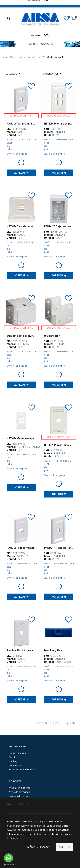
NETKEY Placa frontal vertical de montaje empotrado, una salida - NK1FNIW (59, 445)
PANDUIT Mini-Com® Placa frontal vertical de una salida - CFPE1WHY (21, 124)
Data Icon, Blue (53, 650)
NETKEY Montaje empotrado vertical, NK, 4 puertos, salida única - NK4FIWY (59, 124)
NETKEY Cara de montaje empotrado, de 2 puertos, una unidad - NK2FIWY (21, 226)
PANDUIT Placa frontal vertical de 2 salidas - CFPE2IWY (21, 548)
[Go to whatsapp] (9, 858)
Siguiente (70, 723)
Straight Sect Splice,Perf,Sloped (21, 336)
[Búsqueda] (67, 72)
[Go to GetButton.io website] (9, 865)
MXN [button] (47, 35)
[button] (52, 74)
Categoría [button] (12, 73)
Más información (38, 847)
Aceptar (64, 847)
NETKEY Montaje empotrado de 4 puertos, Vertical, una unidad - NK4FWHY (21, 438)
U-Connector (52, 336)
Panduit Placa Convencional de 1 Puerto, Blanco (21, 650)
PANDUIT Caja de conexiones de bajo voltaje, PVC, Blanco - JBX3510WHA (59, 226)
